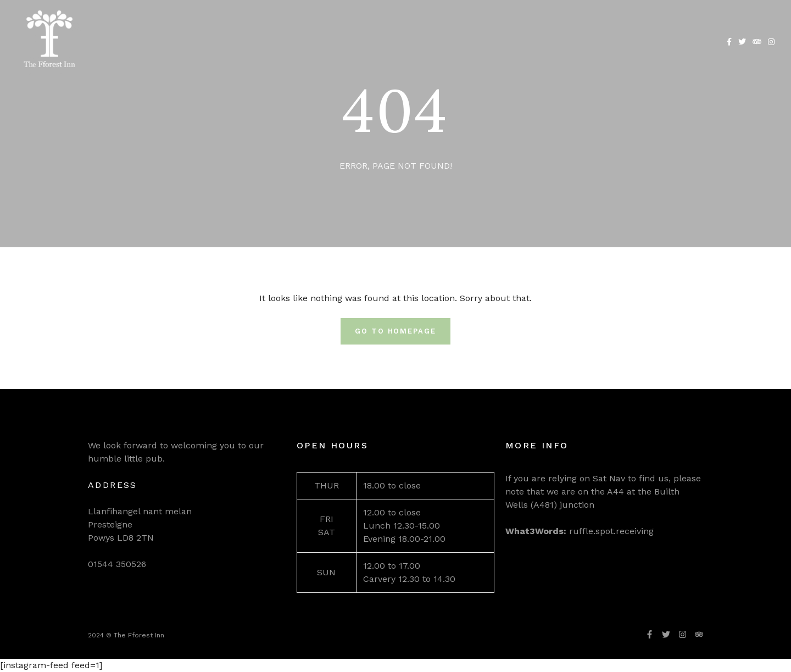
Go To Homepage (396, 331)
